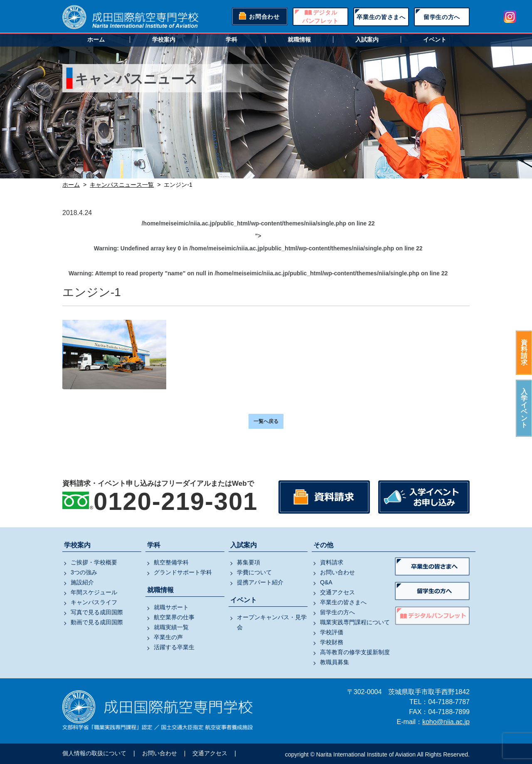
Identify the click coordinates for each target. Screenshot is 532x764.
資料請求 (524, 352)
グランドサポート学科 (183, 572)
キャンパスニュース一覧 (122, 185)
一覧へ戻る (266, 421)
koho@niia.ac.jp (446, 722)
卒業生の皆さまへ (381, 17)
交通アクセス (337, 592)
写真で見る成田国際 (97, 612)
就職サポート (171, 607)
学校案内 (164, 40)
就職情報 (299, 40)
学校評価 (332, 632)
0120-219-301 (176, 501)
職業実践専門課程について (355, 622)
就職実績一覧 (171, 627)
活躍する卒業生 (174, 647)
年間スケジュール (94, 592)
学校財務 (332, 642)
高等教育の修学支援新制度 (355, 652)
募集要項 (249, 562)
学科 (232, 40)
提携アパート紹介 (260, 582)
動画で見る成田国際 (97, 622)
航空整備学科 (171, 562)
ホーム (96, 40)
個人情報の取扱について (94, 753)
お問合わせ (264, 17)
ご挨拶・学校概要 (94, 562)
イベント (435, 40)
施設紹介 (82, 582)
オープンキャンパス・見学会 (272, 622)
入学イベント (524, 408)
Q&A (326, 582)
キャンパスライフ (94, 602)
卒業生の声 (168, 637)
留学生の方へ (442, 17)
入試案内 (367, 40)
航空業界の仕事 (174, 617)
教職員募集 (335, 662)
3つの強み (84, 572)
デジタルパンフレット (320, 17)
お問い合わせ (337, 572)
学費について (254, 572)
